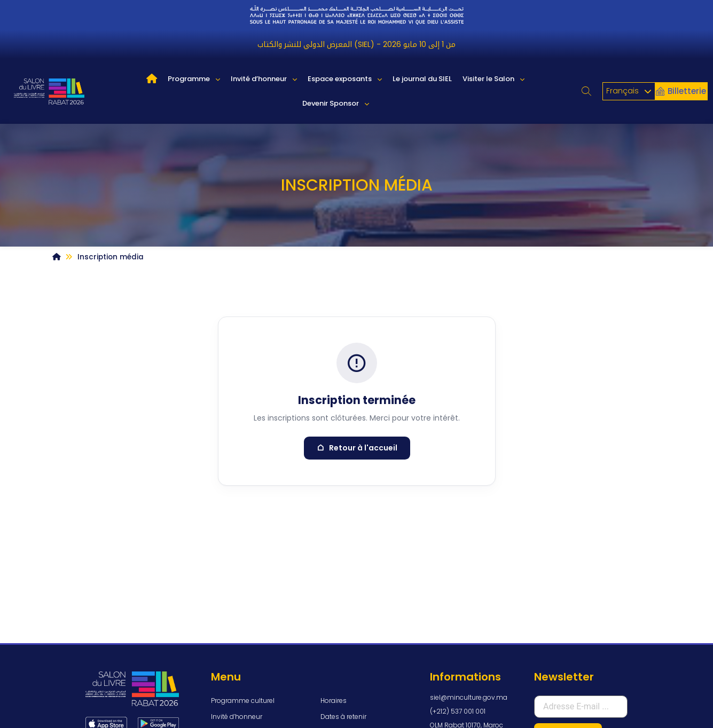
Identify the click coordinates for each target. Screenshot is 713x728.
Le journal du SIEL (422, 79)
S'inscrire (568, 644)
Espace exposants (345, 79)
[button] (587, 92)
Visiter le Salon (493, 79)
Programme (194, 79)
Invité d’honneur (264, 79)
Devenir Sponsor (336, 104)
